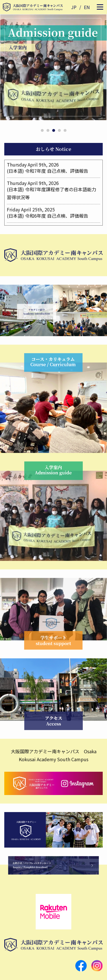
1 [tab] (42, 130)
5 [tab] (65, 130)
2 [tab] (48, 130)
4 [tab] (59, 130)
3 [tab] (53, 130)
